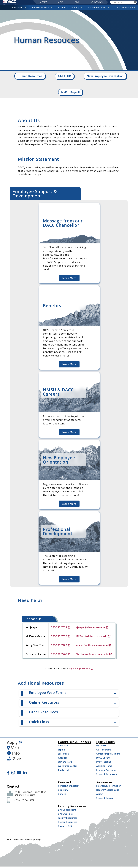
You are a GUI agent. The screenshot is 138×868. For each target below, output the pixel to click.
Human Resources (30, 76)
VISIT (61, 2)
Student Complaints (107, 798)
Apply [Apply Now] (15, 742)
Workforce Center (68, 766)
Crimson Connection (69, 786)
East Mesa (63, 754)
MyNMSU (101, 746)
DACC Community (125, 7)
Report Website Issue (108, 790)
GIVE (77, 2)
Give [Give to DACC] (14, 759)
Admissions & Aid (42, 7)
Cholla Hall (64, 770)
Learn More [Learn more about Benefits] (69, 364)
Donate (62, 794)
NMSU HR (64, 76)
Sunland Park (65, 762)
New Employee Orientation (105, 76)
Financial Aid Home (106, 770)
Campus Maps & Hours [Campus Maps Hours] (108, 754)
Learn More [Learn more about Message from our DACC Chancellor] (69, 278)
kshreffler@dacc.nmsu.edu (93, 645)
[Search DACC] (122, 2)
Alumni (100, 794)
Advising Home (104, 766)
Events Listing (104, 762)
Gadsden (63, 758)
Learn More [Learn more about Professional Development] (69, 579)
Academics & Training (70, 7)
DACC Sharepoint (67, 810)
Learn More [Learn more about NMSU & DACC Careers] (69, 432)
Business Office (66, 826)
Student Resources (98, 7)
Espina (61, 750)
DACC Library (103, 758)
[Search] (135, 2)
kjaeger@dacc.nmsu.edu (92, 627)
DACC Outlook (66, 814)
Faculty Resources (68, 818)
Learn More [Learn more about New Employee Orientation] (69, 504)
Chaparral (63, 746)
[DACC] (9, 2)
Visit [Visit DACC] (13, 748)
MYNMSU (98, 2)
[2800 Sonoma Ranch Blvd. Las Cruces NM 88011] (31, 794)
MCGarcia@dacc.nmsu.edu (93, 636)
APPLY (43, 2)
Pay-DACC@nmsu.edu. (81, 669)
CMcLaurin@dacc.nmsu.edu (94, 654)
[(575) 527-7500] (23, 800)
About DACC (19, 7)
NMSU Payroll (70, 92)
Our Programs (104, 750)
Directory (63, 790)
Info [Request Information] (13, 753)
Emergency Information (109, 786)
